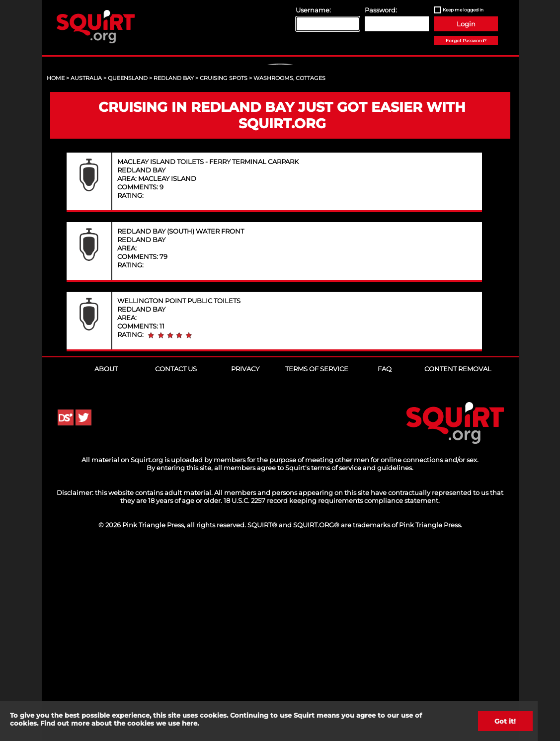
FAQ (385, 560)
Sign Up (281, 150)
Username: (313, 10)
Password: (381, 10)
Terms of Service (317, 560)
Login (466, 24)
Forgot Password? (466, 41)
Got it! (505, 721)
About (106, 560)
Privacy (245, 560)
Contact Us (176, 560)
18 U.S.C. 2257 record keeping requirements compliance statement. (332, 691)
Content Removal (458, 560)
